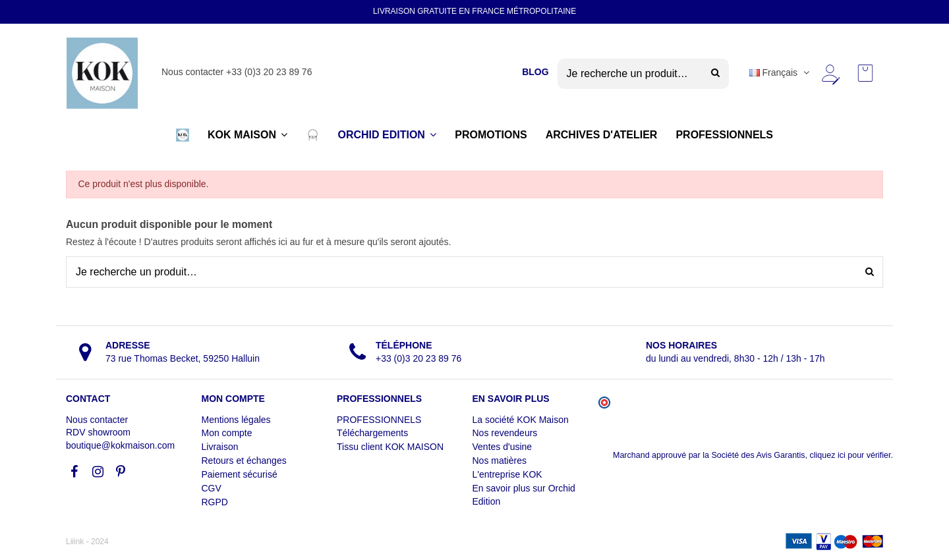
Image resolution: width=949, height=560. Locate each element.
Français (781, 72)
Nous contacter (97, 420)
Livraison (220, 447)
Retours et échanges (244, 461)
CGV (212, 488)
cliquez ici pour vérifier (850, 455)
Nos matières (500, 461)
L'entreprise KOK (507, 474)
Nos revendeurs (505, 433)
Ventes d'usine (503, 447)
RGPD (215, 502)
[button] (183, 135)
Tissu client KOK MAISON (390, 447)
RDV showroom (98, 432)
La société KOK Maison (521, 420)
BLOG (535, 72)
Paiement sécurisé (240, 474)
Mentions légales (236, 420)
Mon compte (227, 433)
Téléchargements (372, 433)
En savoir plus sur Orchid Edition (524, 495)
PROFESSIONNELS (379, 420)
